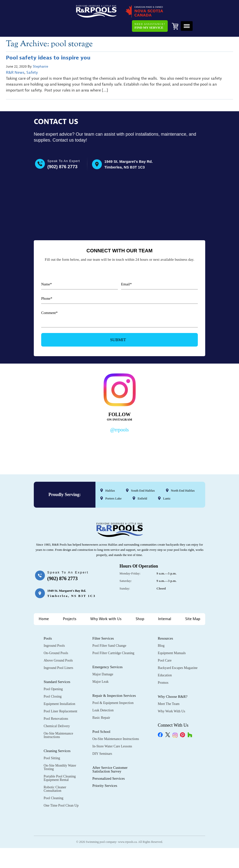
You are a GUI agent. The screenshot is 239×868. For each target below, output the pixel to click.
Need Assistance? (149, 10)
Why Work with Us (106, 603)
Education (165, 660)
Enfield (142, 483)
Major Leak (101, 666)
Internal (165, 603)
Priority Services (105, 770)
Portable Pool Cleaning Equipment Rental (60, 763)
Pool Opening (53, 674)
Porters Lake (113, 483)
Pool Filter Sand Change (109, 630)
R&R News (15, 58)
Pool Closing (53, 681)
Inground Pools (54, 630)
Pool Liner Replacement (60, 696)
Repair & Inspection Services (114, 680)
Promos (163, 667)
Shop (140, 603)
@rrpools (119, 414)
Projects (70, 603)
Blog (161, 630)
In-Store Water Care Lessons (112, 731)
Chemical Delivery (57, 711)
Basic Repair (101, 702)
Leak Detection (103, 695)
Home (44, 603)
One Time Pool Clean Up (61, 790)
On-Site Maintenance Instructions (58, 720)
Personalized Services (109, 763)
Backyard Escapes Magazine (178, 652)
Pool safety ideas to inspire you (48, 43)
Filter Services (103, 623)
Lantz (167, 483)
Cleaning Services (57, 735)
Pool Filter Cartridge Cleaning (113, 637)
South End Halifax (143, 475)
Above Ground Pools (58, 645)
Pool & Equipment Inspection (113, 687)
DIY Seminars (102, 738)
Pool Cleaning (54, 783)
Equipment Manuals (172, 637)
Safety (32, 58)
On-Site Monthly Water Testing (60, 752)
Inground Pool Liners (58, 652)
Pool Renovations (56, 703)
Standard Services (57, 666)
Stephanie (40, 52)
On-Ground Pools (56, 637)
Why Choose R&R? (173, 681)
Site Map (193, 603)
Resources (165, 623)
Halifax (110, 475)
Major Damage (103, 659)
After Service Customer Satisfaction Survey (110, 754)
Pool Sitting (52, 743)
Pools (48, 623)
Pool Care (165, 645)
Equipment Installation (59, 688)
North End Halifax (183, 475)
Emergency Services (108, 651)
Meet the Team (169, 688)
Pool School (101, 716)
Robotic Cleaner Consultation (55, 773)
